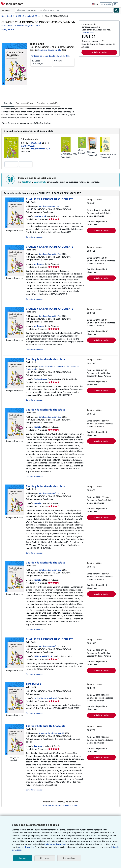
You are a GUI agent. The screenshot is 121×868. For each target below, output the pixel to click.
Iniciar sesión (106, 4)
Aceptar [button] (23, 858)
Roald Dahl (27, 182)
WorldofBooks (40, 379)
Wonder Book (40, 216)
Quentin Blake (40, 182)
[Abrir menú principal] (6, 10)
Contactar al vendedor (34, 237)
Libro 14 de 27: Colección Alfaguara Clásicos (21, 25)
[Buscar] (117, 10)
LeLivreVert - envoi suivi (45, 698)
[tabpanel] (39, 116)
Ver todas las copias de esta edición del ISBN (50, 56)
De (41, 62)
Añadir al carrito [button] (99, 52)
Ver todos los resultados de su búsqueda (61, 805)
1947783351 (36, 143)
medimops (39, 264)
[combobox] (64, 10)
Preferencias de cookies (55, 844)
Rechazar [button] (45, 858)
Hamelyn (38, 427)
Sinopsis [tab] (8, 103)
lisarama (38, 746)
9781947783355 (28, 146)
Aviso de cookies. (27, 847)
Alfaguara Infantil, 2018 (40, 149)
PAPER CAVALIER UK (43, 656)
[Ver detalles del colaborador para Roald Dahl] (8, 29)
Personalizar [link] (69, 858)
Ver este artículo (88, 32)
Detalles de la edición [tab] (48, 103)
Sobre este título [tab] (24, 103)
